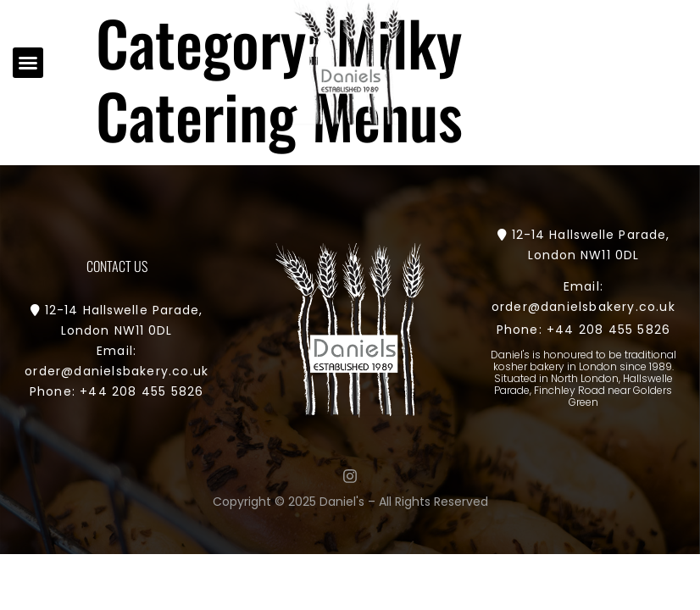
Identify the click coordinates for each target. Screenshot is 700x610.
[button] (28, 63)
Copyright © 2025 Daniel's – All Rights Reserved (350, 502)
